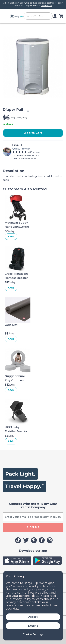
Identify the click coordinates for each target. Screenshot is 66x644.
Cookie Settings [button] (33, 634)
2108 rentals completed (24, 158)
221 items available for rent (26, 155)
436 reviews (34, 152)
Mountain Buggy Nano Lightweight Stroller (17, 227)
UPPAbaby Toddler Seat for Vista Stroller (16, 431)
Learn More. (47, 6)
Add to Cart (33, 133)
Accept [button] (33, 617)
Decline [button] (33, 626)
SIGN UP (33, 527)
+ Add (11, 237)
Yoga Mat (11, 325)
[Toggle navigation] (6, 16)
